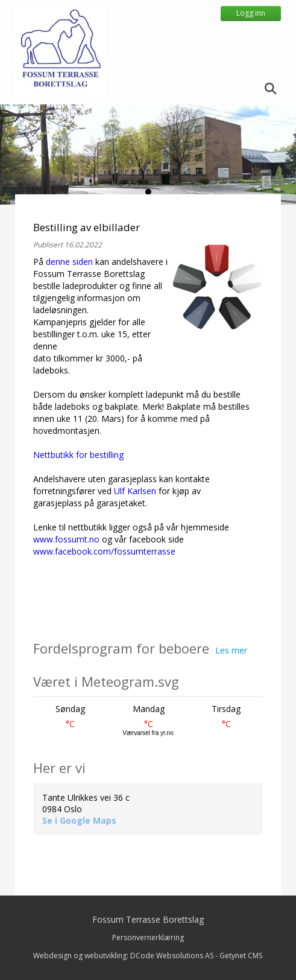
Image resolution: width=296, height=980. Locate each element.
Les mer (231, 650)
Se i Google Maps (79, 820)
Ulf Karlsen (135, 491)
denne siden (69, 262)
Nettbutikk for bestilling (78, 455)
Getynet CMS (241, 956)
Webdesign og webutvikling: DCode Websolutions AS (123, 956)
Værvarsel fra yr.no (148, 733)
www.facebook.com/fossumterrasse (104, 551)
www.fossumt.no (66, 539)
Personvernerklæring (148, 937)
